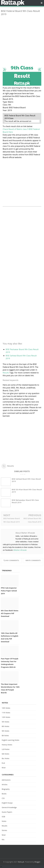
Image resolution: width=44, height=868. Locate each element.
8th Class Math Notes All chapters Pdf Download (10, 613)
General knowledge (9, 807)
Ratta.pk (21, 862)
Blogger (37, 862)
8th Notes (6, 726)
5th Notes (6, 722)
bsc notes (6, 758)
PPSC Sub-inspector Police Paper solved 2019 (9, 591)
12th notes (6, 717)
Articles (5, 785)
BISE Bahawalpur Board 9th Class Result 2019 (25, 501)
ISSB (3, 817)
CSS (3, 798)
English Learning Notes (11, 740)
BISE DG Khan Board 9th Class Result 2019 (27, 491)
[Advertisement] (22, 40)
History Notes (7, 745)
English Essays (7, 803)
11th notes (6, 713)
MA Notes (6, 754)
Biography (6, 789)
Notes (4, 821)
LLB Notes (6, 749)
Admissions (6, 780)
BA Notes (5, 735)
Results (6, 373)
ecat (3, 763)
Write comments (33, 560)
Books (4, 794)
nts (3, 840)
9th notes (6, 731)
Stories (4, 830)
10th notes (6, 708)
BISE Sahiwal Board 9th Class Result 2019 (26, 480)
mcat (4, 768)
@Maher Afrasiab (20, 550)
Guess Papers (7, 812)
